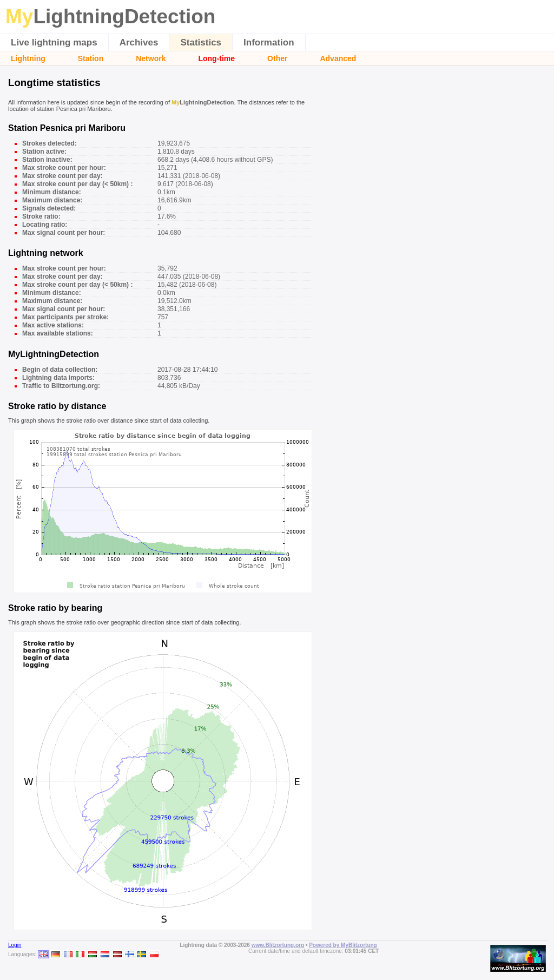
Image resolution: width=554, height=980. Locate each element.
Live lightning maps (54, 42)
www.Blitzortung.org (278, 945)
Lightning (28, 58)
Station (91, 58)
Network (151, 58)
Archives (139, 42)
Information (269, 42)
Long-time (216, 58)
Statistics (201, 42)
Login (15, 945)
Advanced (338, 58)
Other (277, 58)
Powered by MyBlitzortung (343, 945)
